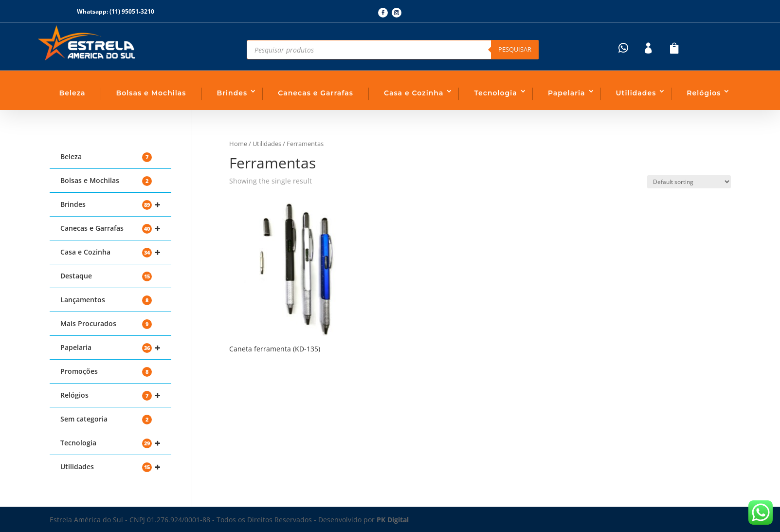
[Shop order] (689, 182)
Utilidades (636, 93)
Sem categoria (106, 419)
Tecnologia (495, 93)
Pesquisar (515, 49)
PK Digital (393, 520)
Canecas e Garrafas (316, 93)
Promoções (106, 372)
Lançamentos (106, 300)
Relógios (704, 93)
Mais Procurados (106, 324)
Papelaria (567, 93)
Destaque (106, 276)
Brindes (232, 93)
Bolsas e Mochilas (151, 93)
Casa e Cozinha (414, 93)
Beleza (73, 93)
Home (238, 144)
